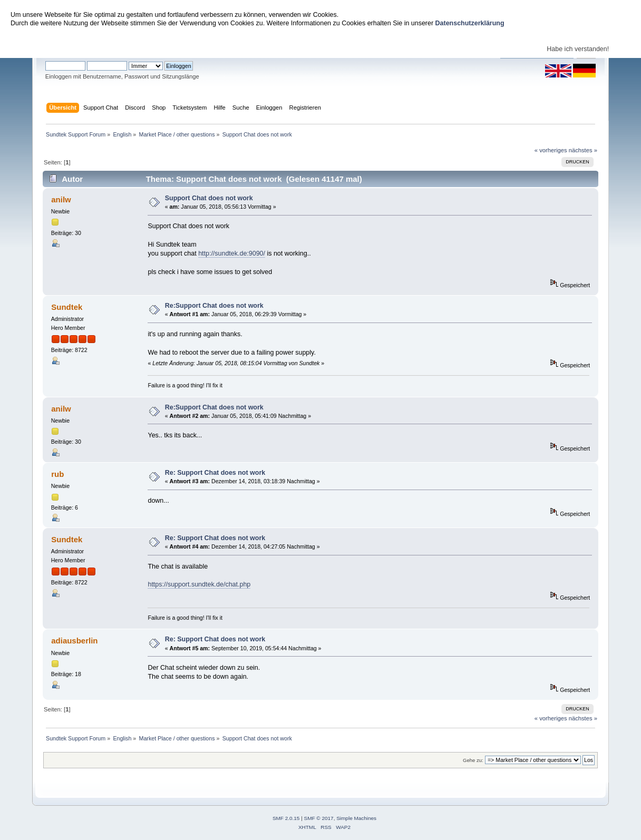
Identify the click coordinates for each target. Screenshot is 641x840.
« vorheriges (551, 150)
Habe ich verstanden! (578, 49)
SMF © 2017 (319, 818)
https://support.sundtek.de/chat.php (199, 584)
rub (57, 474)
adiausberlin (74, 641)
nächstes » (583, 150)
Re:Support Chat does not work (214, 306)
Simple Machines (356, 818)
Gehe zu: (473, 760)
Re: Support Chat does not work (215, 473)
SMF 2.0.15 (286, 818)
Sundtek (67, 307)
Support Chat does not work (209, 198)
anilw (61, 199)
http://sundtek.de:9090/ (232, 253)
